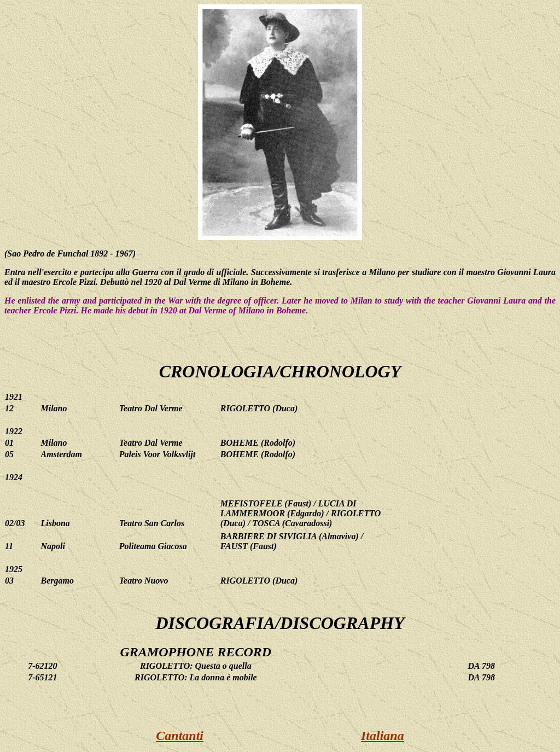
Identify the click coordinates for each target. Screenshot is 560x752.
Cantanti (180, 736)
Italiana (383, 736)
